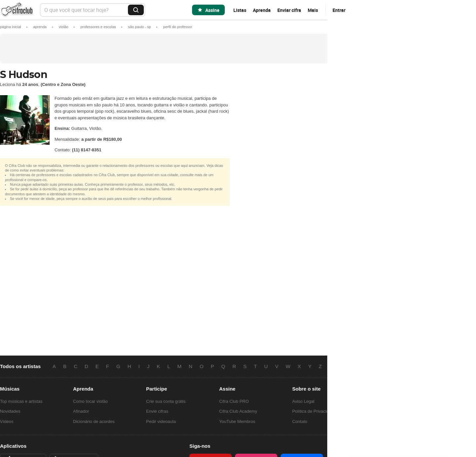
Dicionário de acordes (94, 421)
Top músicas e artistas (21, 401)
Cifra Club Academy (238, 411)
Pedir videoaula (161, 421)
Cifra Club (17, 10)
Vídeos (7, 421)
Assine (212, 10)
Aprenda (262, 10)
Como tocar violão (90, 401)
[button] (178, 27)
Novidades (10, 411)
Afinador (81, 411)
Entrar (339, 10)
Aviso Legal (303, 401)
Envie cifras (157, 411)
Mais (313, 10)
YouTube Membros (237, 421)
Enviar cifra (289, 10)
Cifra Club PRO (234, 401)
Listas (240, 10)
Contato (300, 421)
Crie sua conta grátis (166, 401)
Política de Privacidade (314, 411)
